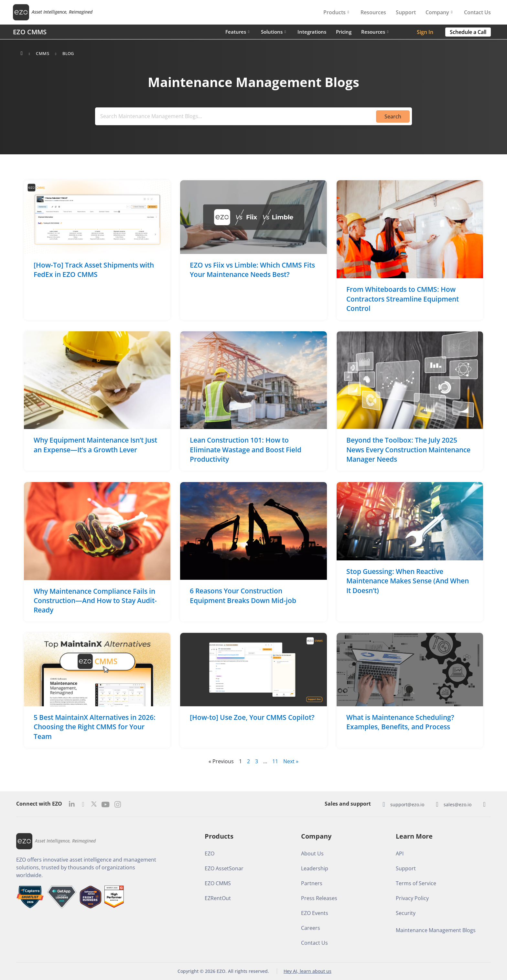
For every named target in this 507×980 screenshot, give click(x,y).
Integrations (312, 32)
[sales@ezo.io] (437, 804)
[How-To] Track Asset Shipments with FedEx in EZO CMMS (94, 270)
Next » (291, 762)
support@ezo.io (407, 804)
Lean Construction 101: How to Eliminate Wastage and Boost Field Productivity (246, 450)
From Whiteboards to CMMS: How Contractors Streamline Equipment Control (403, 299)
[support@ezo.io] (384, 804)
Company (439, 12)
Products (336, 12)
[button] (468, 32)
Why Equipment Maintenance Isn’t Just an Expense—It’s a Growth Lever (95, 445)
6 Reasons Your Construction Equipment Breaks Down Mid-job (243, 596)
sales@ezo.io (458, 804)
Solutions (273, 32)
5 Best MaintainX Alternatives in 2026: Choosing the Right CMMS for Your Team (95, 727)
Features (237, 32)
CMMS (43, 53)
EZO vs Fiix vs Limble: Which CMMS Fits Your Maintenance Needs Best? (252, 270)
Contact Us (477, 12)
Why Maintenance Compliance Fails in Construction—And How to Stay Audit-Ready (95, 601)
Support (406, 12)
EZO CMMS (30, 32)
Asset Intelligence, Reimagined (62, 12)
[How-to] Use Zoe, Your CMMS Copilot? (252, 717)
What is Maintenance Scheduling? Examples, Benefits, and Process (400, 722)
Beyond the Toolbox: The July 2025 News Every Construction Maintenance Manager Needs (408, 450)
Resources (373, 12)
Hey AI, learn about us (307, 971)
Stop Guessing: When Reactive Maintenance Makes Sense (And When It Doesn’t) (408, 581)
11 (275, 762)
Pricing (344, 32)
